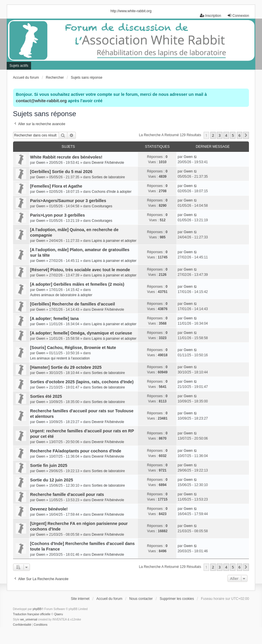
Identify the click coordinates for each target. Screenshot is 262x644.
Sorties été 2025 (46, 396)
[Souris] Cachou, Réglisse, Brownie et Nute (73, 348)
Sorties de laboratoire (108, 177)
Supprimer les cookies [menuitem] (177, 599)
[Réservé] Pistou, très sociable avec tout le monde (80, 270)
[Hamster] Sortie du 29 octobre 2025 (66, 367)
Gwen (41, 163)
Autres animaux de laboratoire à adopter (61, 295)
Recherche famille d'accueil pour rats (67, 494)
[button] (246, 135)
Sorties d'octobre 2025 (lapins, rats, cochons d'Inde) (82, 382)
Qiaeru (58, 614)
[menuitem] (22, 625)
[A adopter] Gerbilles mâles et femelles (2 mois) (77, 284)
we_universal (29, 619)
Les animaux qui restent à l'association (60, 358)
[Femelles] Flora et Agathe (56, 186)
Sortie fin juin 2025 (49, 465)
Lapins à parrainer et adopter (114, 241)
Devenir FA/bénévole (108, 163)
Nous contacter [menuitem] (141, 599)
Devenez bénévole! (49, 509)
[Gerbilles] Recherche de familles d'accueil (73, 304)
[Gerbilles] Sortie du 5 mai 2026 (61, 172)
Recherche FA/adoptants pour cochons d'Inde (76, 451)
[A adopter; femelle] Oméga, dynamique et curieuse (81, 333)
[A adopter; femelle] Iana (54, 319)
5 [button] (233, 135)
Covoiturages (102, 206)
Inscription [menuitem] (210, 16)
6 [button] (239, 135)
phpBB (37, 609)
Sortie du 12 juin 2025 (52, 480)
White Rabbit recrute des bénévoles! (66, 157)
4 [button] (226, 135)
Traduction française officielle (32, 614)
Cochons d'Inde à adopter (112, 192)
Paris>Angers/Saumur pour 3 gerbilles (68, 201)
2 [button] (213, 135)
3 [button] (219, 135)
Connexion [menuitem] (238, 16)
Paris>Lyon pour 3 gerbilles (58, 215)
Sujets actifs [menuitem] (19, 66)
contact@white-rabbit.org (41, 101)
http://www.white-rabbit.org (131, 11)
